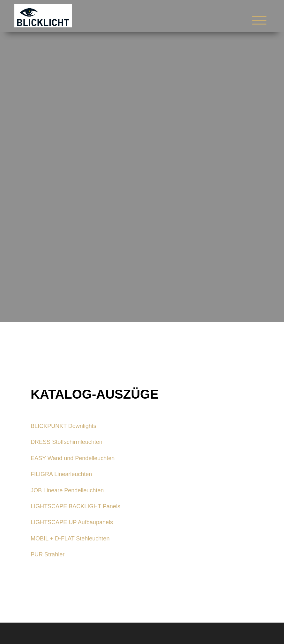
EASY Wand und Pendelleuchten (73, 458)
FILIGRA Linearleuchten (61, 474)
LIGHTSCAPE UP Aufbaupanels (72, 522)
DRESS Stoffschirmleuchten (67, 442)
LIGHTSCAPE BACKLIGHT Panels (75, 506)
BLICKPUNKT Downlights (64, 426)
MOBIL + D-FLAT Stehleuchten (70, 539)
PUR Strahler (48, 554)
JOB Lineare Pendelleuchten (67, 490)
